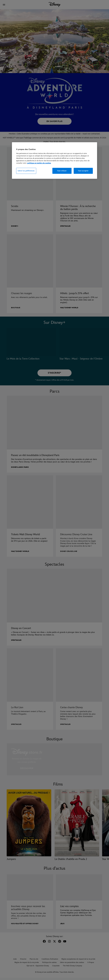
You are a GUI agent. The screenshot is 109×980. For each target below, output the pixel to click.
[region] (54, 161)
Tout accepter (83, 171)
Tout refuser (62, 171)
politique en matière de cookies (39, 163)
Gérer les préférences (26, 171)
